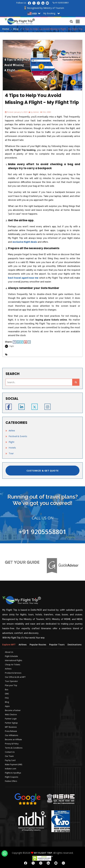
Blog (16, 29)
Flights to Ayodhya (13, 773)
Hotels (12, 448)
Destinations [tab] (75, 645)
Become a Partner (13, 710)
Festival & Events (18, 436)
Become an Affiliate (13, 739)
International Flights (13, 660)
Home (6, 29)
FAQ (7, 698)
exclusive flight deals (25, 242)
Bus (7, 690)
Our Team (9, 756)
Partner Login (11, 719)
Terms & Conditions (14, 748)
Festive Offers (11, 781)
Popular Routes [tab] (38, 645)
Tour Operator (11, 681)
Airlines (8, 669)
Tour (11, 453)
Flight (12, 346)
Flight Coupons (11, 777)
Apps (7, 706)
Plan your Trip (11, 685)
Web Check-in (11, 715)
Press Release (11, 731)
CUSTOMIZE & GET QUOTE (43, 471)
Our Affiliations (11, 735)
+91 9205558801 (61, 3)
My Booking (49, 13)
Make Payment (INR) (13, 764)
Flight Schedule (11, 656)
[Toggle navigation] (78, 21)
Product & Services (13, 673)
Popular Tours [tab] (57, 645)
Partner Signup (11, 723)
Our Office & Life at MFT (15, 677)
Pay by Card (10, 760)
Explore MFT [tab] (9, 645)
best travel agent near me (23, 278)
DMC (7, 694)
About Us (9, 652)
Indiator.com (11, 769)
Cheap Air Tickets (12, 665)
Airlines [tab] (23, 645)
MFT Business (11, 727)
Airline (12, 430)
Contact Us (10, 752)
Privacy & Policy (12, 744)
